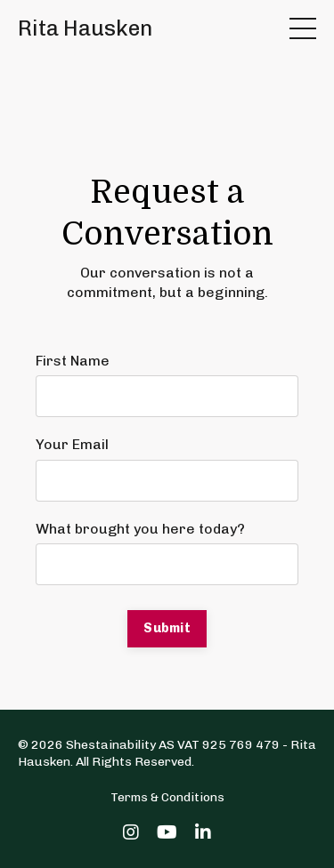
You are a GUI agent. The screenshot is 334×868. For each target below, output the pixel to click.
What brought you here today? (140, 529)
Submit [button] (167, 628)
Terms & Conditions (167, 797)
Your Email (72, 444)
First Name (73, 361)
